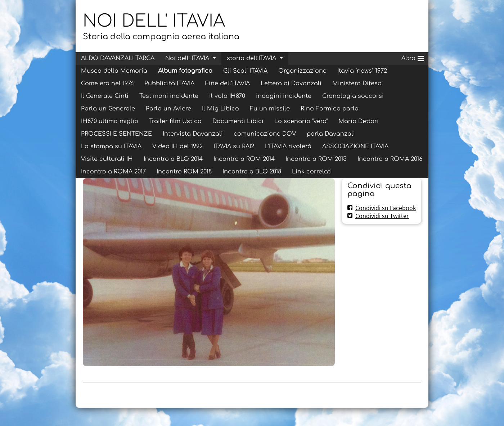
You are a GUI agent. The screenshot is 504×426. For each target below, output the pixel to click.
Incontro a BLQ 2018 (252, 172)
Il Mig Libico (220, 109)
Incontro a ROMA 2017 (113, 172)
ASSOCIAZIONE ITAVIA (355, 146)
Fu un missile (270, 109)
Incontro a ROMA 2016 (390, 159)
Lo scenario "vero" (301, 121)
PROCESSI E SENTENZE (116, 134)
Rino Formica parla (330, 109)
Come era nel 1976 (107, 83)
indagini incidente (284, 96)
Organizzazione (302, 71)
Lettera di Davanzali (291, 83)
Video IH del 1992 (177, 146)
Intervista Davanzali (193, 134)
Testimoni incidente (169, 96)
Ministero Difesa (357, 83)
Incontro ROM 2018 (184, 172)
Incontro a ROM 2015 (316, 159)
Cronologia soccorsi (353, 96)
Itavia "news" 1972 (362, 71)
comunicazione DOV (265, 134)
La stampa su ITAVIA (111, 146)
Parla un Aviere (168, 109)
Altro (413, 57)
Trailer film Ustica (175, 121)
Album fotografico (185, 71)
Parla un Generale (108, 109)
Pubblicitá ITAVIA (169, 83)
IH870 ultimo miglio (110, 121)
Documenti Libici (238, 121)
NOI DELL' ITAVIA (154, 21)
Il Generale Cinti (105, 96)
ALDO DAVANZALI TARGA (118, 58)
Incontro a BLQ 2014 (173, 159)
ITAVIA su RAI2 (234, 146)
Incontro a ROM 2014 (244, 159)
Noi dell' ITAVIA (187, 58)
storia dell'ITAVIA (251, 58)
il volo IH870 (227, 96)
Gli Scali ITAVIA (245, 71)
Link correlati (312, 172)
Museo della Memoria (114, 71)
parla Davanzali (331, 134)
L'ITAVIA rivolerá (288, 146)
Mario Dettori (359, 121)
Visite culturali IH (107, 159)
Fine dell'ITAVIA (228, 83)
